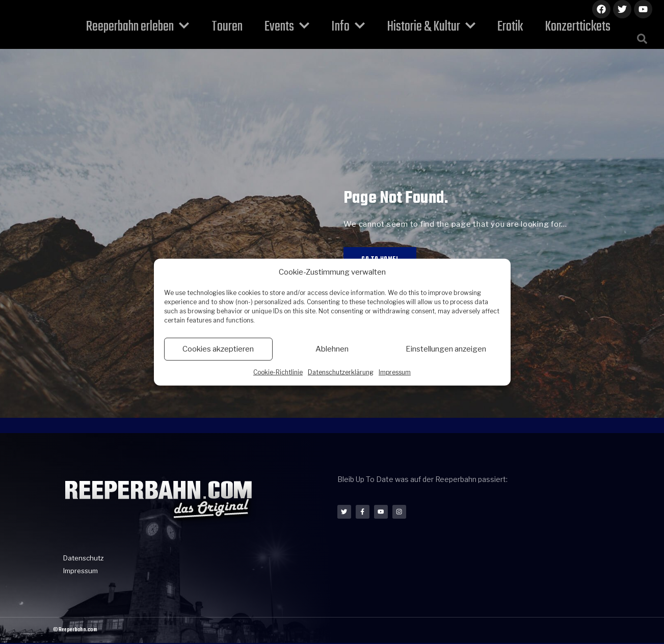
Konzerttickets (554, 27)
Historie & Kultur (421, 27)
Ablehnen (332, 349)
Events (290, 27)
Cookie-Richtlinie (278, 372)
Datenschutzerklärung (341, 372)
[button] (642, 39)
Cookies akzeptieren (218, 349)
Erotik (493, 27)
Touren (237, 27)
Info (345, 27)
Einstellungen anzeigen (446, 349)
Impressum (395, 372)
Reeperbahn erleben (155, 27)
